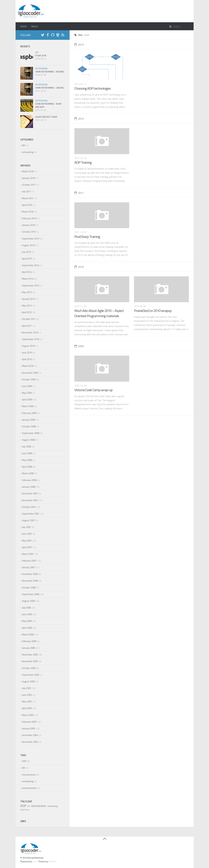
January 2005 (29, 728)
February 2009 (29, 413)
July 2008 (26, 446)
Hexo (35, 861)
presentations (29, 788)
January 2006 (29, 648)
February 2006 (29, 641)
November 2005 (30, 661)
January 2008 (29, 487)
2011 (79, 193)
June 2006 (27, 614)
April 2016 (27, 205)
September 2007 (31, 514)
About (34, 26)
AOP (24, 761)
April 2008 (27, 467)
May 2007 (27, 541)
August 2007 (28, 520)
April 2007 (27, 547)
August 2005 (28, 681)
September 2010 (31, 339)
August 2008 (28, 440)
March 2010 (28, 366)
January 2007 (29, 567)
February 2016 (29, 218)
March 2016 (28, 212)
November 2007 (30, 500)
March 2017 (28, 198)
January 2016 (29, 225)
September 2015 (31, 239)
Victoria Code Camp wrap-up (93, 390)
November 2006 (30, 581)
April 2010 (27, 359)
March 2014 (28, 279)
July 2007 (26, 527)
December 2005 (30, 655)
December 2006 (30, 574)
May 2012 (27, 306)
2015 (79, 45)
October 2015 (29, 232)
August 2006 (28, 601)
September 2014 (31, 265)
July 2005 (26, 688)
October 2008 (29, 426)
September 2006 (31, 594)
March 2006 (28, 635)
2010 (79, 267)
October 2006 (29, 588)
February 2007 (29, 561)
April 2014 (27, 272)
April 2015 (27, 259)
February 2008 (29, 480)
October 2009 (29, 379)
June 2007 (27, 534)
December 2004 (30, 735)
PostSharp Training (87, 237)
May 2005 (27, 702)
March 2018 (28, 171)
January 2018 (29, 178)
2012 (79, 119)
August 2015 (28, 245)
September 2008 (31, 433)
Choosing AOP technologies (93, 88)
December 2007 (30, 493)
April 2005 (27, 708)
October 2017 (29, 185)
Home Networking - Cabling (50, 88)
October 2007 (29, 507)
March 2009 (28, 406)
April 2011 (27, 326)
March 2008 (28, 473)
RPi (37, 52)
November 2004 (30, 742)
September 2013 (31, 286)
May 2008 (27, 460)
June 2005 (27, 695)
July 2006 (26, 608)
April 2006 (27, 628)
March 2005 (28, 715)
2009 (79, 346)
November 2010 (30, 333)
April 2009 (27, 400)
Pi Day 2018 (41, 56)
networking (42, 68)
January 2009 (29, 420)
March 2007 (28, 554)
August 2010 (28, 346)
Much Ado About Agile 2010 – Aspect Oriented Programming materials (99, 313)
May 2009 (27, 393)
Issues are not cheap (46, 117)
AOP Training (83, 162)
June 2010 (27, 353)
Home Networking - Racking (50, 72)
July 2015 (26, 252)
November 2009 (30, 373)
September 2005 (31, 675)
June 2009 (27, 386)
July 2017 (26, 191)
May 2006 (27, 621)
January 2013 (29, 299)
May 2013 (27, 292)
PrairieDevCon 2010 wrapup (153, 311)
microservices (29, 775)
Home (23, 26)
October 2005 (29, 668)
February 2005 (29, 722)
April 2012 (27, 312)
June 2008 (27, 453)
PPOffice (53, 861)
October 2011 (29, 319)
